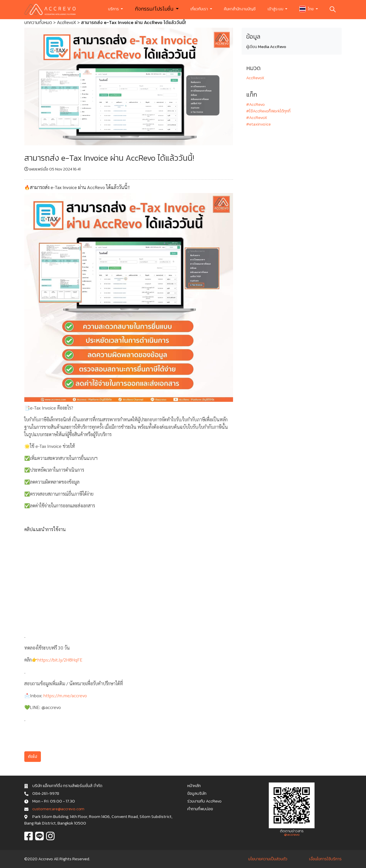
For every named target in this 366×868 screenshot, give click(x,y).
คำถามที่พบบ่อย (200, 809)
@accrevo (292, 834)
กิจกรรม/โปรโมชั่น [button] (155, 9)
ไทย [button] (307, 9)
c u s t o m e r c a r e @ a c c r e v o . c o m (58, 809)
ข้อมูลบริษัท (197, 793)
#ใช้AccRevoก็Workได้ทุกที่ (268, 111)
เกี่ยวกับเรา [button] (200, 9)
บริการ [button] (114, 9)
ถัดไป (33, 756)
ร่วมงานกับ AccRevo (204, 801)
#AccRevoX (257, 118)
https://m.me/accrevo (65, 695)
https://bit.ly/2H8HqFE (60, 660)
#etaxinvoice (258, 124)
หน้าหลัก (194, 786)
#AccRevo (255, 104)
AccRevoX (66, 22)
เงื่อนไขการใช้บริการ (325, 859)
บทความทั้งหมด (38, 22)
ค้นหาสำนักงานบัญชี (240, 9)
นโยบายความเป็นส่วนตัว (268, 859)
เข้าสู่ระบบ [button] (276, 9)
